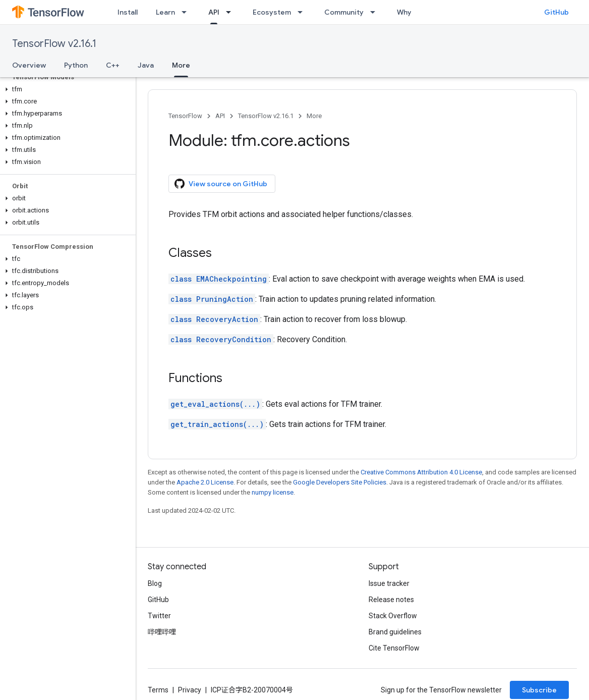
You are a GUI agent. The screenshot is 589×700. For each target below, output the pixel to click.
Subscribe (539, 690)
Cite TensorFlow (394, 648)
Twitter (159, 616)
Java (146, 65)
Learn (165, 12)
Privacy (190, 690)
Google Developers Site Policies (340, 482)
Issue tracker (389, 583)
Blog (155, 583)
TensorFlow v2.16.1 (54, 44)
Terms (158, 690)
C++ (113, 65)
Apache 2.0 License (205, 482)
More (314, 116)
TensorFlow (185, 116)
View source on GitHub (221, 184)
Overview (29, 65)
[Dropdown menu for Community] (376, 12)
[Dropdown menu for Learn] (187, 12)
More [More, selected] (181, 65)
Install (128, 12)
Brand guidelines (395, 632)
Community (344, 12)
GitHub (556, 12)
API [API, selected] (214, 12)
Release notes (391, 600)
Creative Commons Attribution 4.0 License (421, 472)
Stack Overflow (393, 616)
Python (76, 65)
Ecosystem (272, 12)
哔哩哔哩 (162, 632)
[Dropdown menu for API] (231, 12)
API (220, 116)
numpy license (273, 492)
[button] (66, 89)
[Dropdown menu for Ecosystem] (303, 12)
